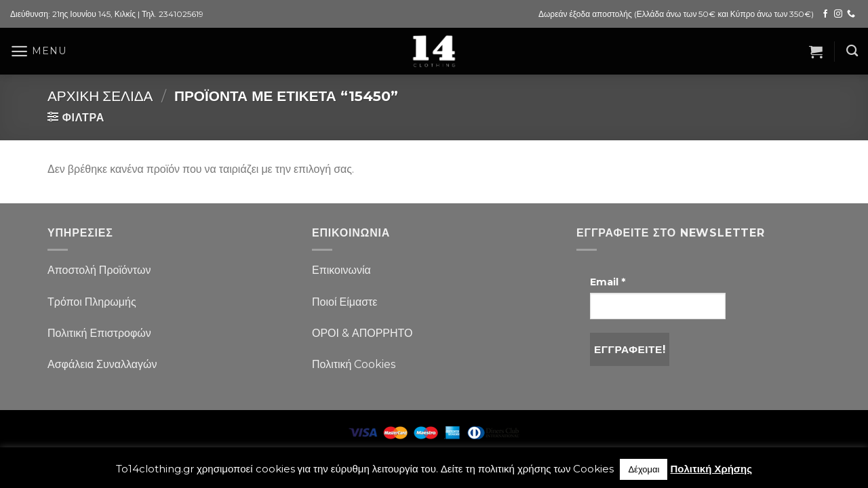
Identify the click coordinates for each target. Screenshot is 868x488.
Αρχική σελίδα (100, 96)
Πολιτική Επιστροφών (99, 333)
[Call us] (851, 14)
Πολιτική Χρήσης (711, 469)
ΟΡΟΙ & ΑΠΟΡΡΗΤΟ (362, 333)
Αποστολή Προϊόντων (99, 270)
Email (608, 282)
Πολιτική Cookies (354, 364)
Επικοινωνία (341, 270)
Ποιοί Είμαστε (344, 302)
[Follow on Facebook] (825, 14)
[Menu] (38, 51)
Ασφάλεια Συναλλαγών (102, 364)
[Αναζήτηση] (852, 51)
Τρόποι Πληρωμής (92, 302)
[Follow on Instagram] (838, 14)
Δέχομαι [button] (644, 469)
